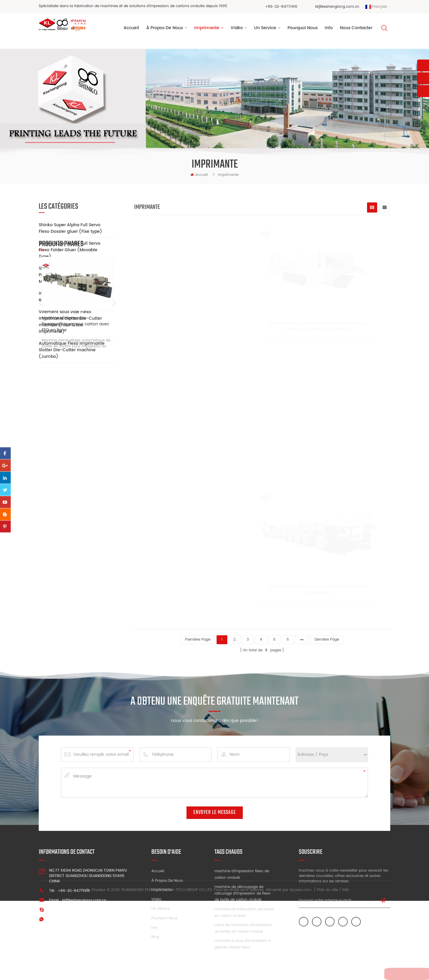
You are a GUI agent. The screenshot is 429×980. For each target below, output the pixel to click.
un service (265, 29)
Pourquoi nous (164, 916)
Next (114, 442)
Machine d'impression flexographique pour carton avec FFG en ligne (76, 463)
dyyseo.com (300, 969)
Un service (161, 906)
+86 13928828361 (87, 917)
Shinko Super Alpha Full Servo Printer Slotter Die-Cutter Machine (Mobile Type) (70, 275)
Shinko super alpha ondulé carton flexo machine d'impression (302, 589)
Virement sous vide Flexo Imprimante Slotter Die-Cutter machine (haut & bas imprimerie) (70, 322)
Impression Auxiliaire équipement (61, 297)
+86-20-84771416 (281, 7)
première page (198, 637)
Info (329, 29)
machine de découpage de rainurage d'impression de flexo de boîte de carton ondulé (243, 891)
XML (345, 969)
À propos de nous (167, 878)
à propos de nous (165, 29)
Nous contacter (356, 29)
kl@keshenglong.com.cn (337, 7)
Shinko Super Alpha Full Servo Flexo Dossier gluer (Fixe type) (70, 228)
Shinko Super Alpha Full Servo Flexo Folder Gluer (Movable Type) (70, 250)
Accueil (131, 29)
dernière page (327, 637)
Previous (41, 442)
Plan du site (327, 969)
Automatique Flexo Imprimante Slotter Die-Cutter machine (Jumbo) (72, 350)
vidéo (237, 29)
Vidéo (156, 897)
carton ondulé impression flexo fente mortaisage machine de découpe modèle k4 (302, 328)
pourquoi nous (303, 29)
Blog (155, 934)
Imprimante (207, 29)
